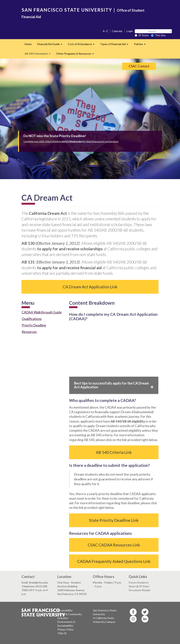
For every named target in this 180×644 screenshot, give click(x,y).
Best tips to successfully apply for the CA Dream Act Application (114, 385)
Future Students (139, 582)
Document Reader (140, 590)
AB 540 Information (39, 55)
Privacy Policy (66, 629)
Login (130, 31)
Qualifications (32, 319)
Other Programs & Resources (76, 55)
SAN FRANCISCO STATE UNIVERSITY (67, 10)
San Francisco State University (105, 612)
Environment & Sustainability (66, 624)
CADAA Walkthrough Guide (42, 312)
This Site (158, 35)
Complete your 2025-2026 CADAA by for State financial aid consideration (71, 141)
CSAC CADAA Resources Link (114, 545)
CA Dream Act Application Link (90, 287)
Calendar (117, 31)
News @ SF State (139, 586)
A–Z (105, 31)
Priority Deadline (34, 325)
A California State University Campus (104, 620)
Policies (141, 45)
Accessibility (65, 610)
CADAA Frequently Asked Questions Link (114, 561)
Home (28, 44)
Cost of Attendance (83, 45)
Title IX (62, 633)
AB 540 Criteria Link (114, 452)
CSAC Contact (139, 66)
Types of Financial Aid (116, 45)
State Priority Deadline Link (114, 520)
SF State (142, 35)
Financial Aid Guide (51, 45)
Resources (29, 332)
